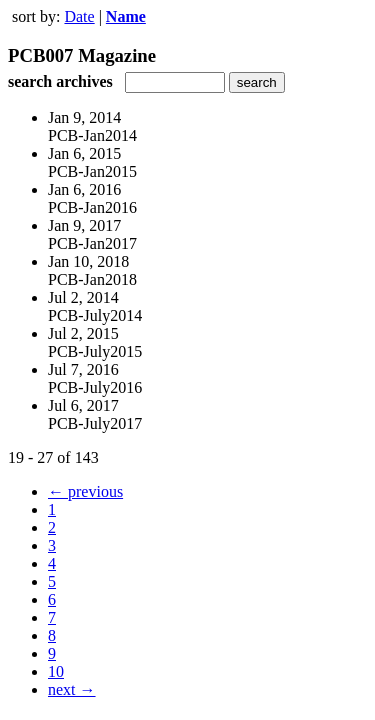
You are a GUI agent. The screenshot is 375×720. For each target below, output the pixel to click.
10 (56, 671)
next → (72, 689)
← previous (85, 491)
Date (79, 16)
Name (126, 16)
